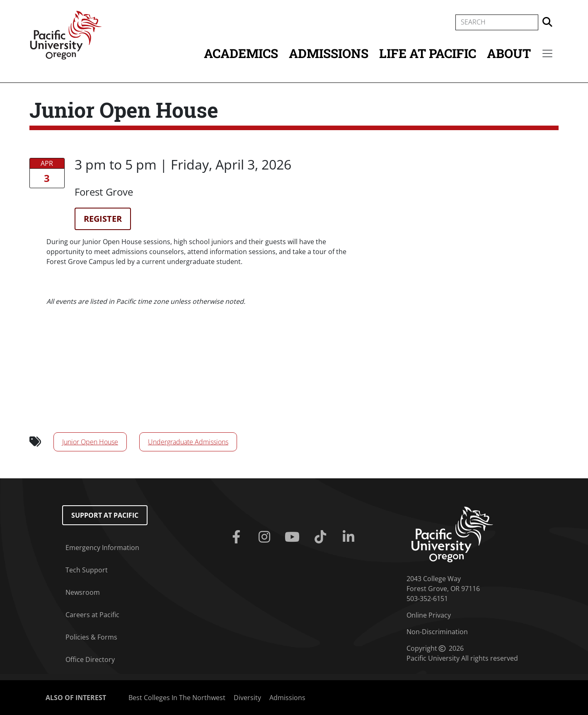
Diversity (247, 698)
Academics (241, 53)
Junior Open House (90, 442)
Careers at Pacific (92, 615)
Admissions (329, 53)
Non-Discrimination (437, 632)
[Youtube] (294, 537)
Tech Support (87, 570)
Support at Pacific (105, 515)
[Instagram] (266, 537)
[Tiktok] (322, 537)
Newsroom (83, 592)
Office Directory (90, 659)
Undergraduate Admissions (188, 442)
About (509, 53)
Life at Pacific (428, 53)
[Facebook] (238, 537)
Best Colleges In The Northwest (177, 698)
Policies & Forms (91, 637)
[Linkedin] (350, 537)
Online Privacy (429, 615)
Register (103, 219)
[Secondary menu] (547, 53)
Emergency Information (102, 548)
